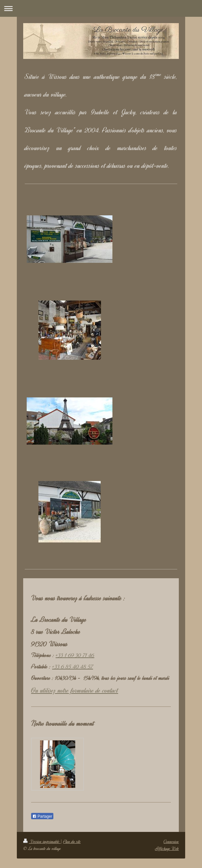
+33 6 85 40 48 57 (73, 667)
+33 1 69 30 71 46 (75, 655)
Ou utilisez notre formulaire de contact (75, 690)
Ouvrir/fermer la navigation (101, 8)
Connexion (171, 842)
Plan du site (72, 842)
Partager (42, 816)
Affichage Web (167, 849)
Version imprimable (42, 842)
